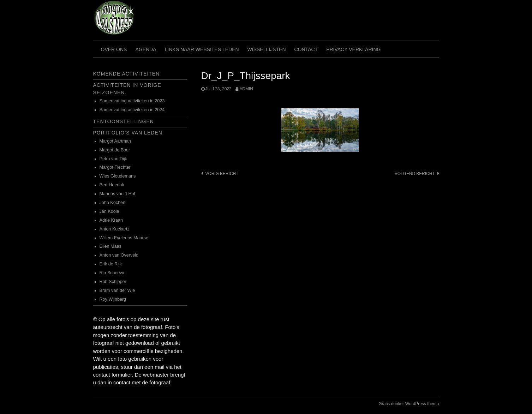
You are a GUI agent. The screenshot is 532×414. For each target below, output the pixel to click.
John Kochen (113, 203)
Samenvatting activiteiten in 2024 (132, 110)
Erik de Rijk (111, 264)
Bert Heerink (112, 185)
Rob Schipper (113, 282)
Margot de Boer (115, 150)
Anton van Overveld (119, 255)
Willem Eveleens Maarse (124, 238)
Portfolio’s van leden (128, 133)
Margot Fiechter (115, 167)
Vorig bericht (222, 174)
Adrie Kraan (111, 220)
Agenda (146, 49)
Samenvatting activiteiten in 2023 (132, 101)
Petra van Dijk (113, 159)
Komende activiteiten (127, 74)
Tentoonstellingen (124, 121)
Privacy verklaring (353, 49)
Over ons (114, 49)
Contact (306, 49)
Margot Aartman (115, 141)
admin (246, 89)
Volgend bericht (415, 174)
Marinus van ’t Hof (118, 194)
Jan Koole (109, 211)
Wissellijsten (267, 49)
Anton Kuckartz (115, 229)
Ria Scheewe (113, 273)
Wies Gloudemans (118, 176)
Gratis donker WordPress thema (409, 404)
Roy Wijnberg (113, 299)
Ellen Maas (110, 246)
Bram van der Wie (117, 290)
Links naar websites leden (202, 49)
